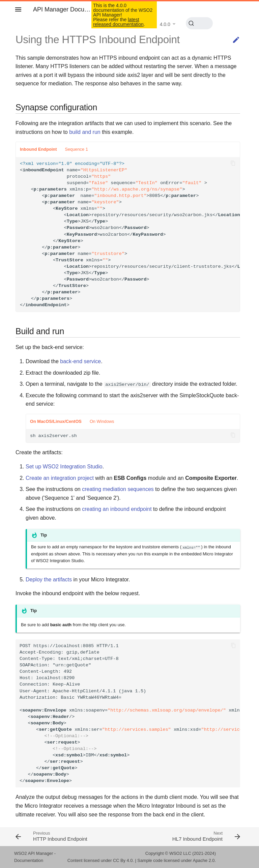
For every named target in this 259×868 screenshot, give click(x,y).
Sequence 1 (76, 149)
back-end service (80, 361)
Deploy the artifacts (49, 580)
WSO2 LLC (180, 853)
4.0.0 (165, 24)
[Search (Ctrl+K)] (199, 23)
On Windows (102, 421)
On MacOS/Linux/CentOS (56, 421)
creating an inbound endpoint (117, 509)
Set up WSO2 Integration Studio (64, 467)
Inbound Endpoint (38, 149)
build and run (85, 132)
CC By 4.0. (123, 860)
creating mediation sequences (118, 489)
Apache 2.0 (204, 860)
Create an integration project (60, 478)
